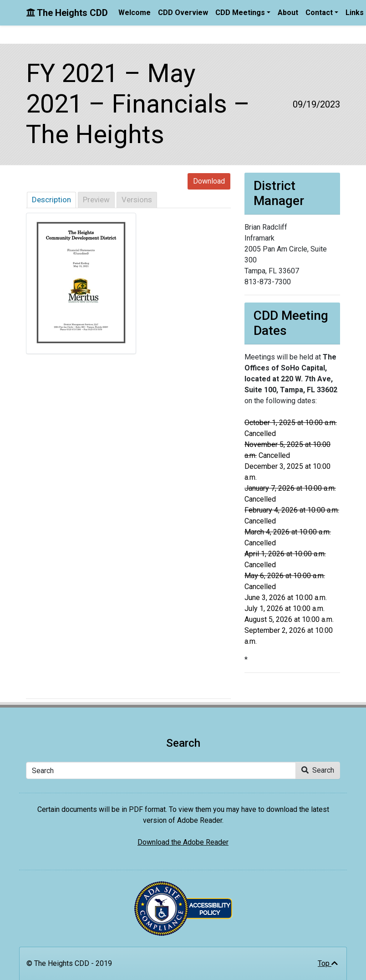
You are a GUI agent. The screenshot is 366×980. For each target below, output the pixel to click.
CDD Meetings (240, 13)
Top (328, 963)
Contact (319, 13)
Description (51, 200)
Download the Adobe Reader (183, 842)
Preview (96, 200)
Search (318, 770)
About (288, 13)
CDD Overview (183, 13)
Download (209, 181)
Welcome (135, 13)
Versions (137, 200)
